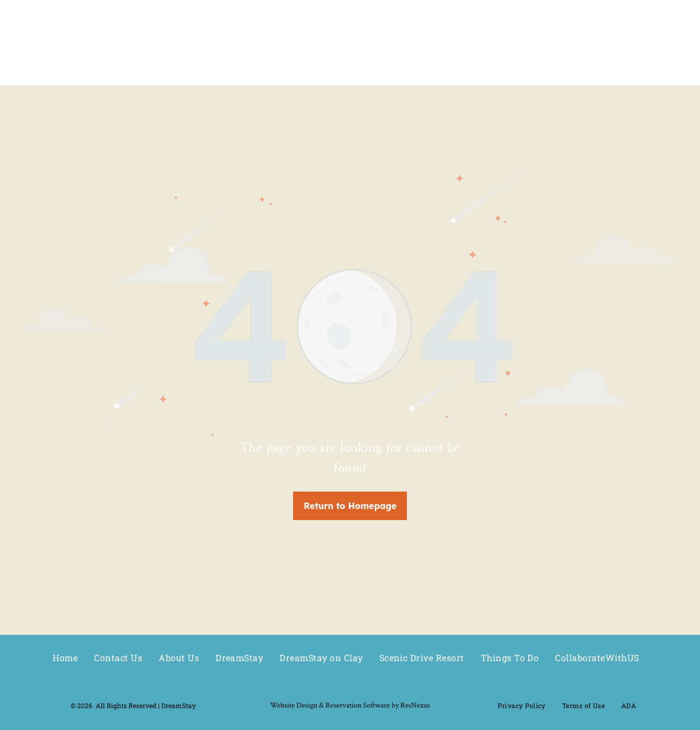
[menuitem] (65, 658)
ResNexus (415, 705)
